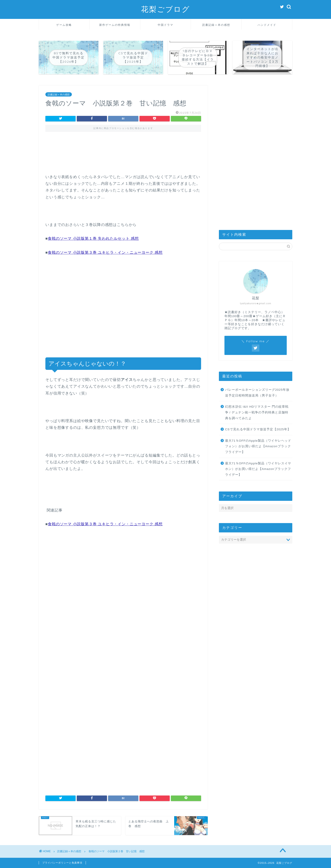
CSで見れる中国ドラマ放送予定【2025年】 (258, 429)
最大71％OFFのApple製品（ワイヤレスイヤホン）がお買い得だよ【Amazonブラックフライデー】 (258, 469)
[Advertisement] (123, 156)
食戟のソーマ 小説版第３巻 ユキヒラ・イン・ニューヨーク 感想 (105, 253)
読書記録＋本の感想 (216, 25)
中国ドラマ (165, 25)
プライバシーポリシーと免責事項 (62, 863)
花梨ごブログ (165, 9)
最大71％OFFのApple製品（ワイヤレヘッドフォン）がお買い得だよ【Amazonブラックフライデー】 (258, 446)
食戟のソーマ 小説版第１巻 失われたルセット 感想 (93, 239)
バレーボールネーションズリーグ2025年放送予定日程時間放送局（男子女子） (257, 393)
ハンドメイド (267, 25)
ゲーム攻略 (64, 25)
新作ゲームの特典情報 (115, 25)
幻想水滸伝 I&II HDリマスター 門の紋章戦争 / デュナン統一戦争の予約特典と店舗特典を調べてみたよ (257, 412)
